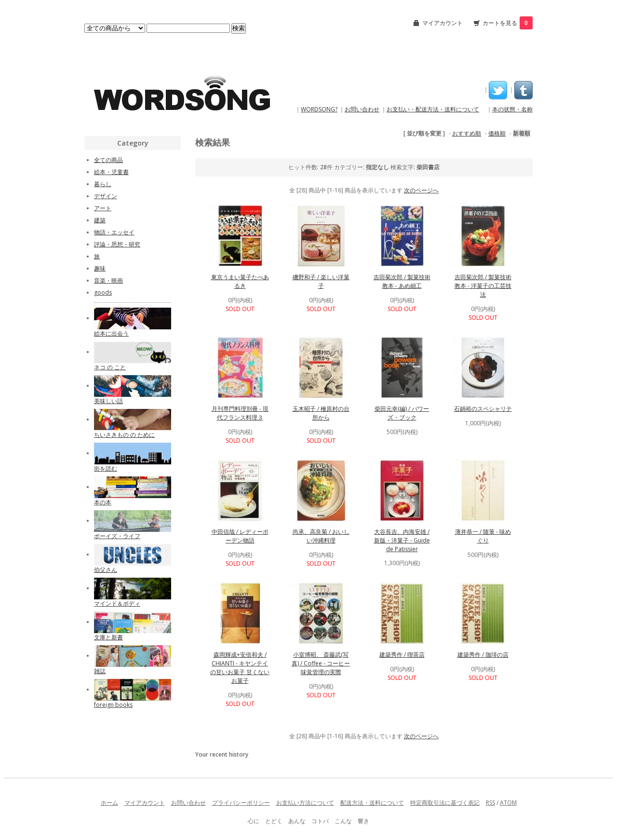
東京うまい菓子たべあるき (240, 281)
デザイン (106, 196)
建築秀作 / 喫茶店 (402, 655)
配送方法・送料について (372, 803)
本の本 (103, 502)
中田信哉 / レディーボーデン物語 (240, 536)
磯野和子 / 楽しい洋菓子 (321, 281)
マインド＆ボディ (117, 603)
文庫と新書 (108, 637)
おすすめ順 (467, 133)
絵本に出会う (111, 333)
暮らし (103, 184)
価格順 (497, 133)
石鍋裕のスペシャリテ (483, 409)
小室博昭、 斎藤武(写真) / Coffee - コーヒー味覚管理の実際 (321, 663)
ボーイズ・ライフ (117, 536)
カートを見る (508, 23)
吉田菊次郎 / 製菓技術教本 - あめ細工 (402, 281)
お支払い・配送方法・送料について (433, 109)
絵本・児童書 (111, 172)
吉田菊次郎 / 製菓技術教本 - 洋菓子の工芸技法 (483, 286)
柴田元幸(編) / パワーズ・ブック (402, 413)
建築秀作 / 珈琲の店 (483, 655)
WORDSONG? (319, 109)
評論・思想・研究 (117, 244)
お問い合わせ (362, 109)
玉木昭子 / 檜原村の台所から (321, 413)
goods (103, 292)
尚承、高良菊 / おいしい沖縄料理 (321, 536)
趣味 (100, 268)
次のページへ (421, 190)
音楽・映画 (108, 280)
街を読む (106, 468)
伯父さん (106, 570)
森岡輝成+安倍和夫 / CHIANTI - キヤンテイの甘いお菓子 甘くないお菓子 (240, 668)
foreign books (113, 705)
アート (103, 208)
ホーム (109, 803)
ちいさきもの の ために (124, 435)
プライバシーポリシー (241, 803)
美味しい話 (108, 401)
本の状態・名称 (512, 109)
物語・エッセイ (114, 232)
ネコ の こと (110, 367)
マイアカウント (443, 23)
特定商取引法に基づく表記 (445, 803)
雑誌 (100, 671)
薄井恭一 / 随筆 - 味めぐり (483, 536)
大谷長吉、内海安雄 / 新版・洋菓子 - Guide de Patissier (402, 540)
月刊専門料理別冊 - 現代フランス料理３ (240, 413)
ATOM (508, 803)
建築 (100, 220)
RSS (490, 803)
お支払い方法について (305, 803)
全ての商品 (108, 160)
